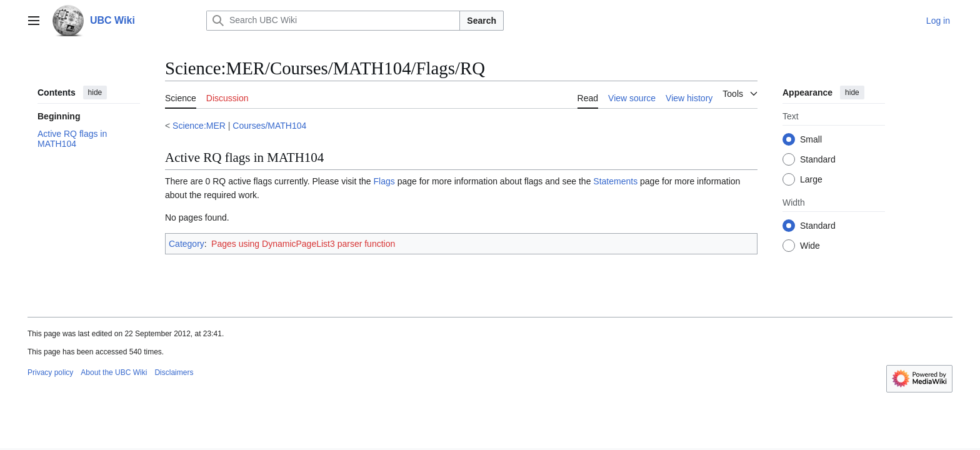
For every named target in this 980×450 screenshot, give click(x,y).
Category (187, 244)
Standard (818, 159)
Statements (615, 181)
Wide (810, 246)
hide (95, 92)
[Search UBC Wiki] (333, 21)
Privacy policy (50, 372)
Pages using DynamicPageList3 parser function (303, 244)
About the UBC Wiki (114, 372)
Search (482, 21)
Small (811, 139)
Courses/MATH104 (269, 126)
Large (811, 179)
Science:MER (199, 126)
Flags (384, 181)
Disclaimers (174, 372)
